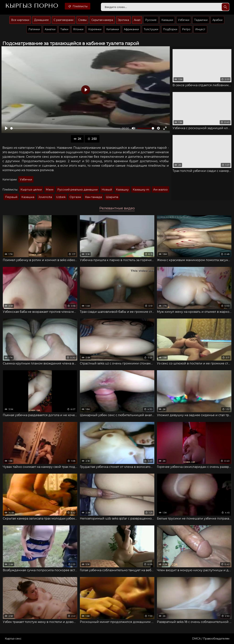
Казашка (28, 197)
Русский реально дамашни (77, 190)
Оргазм (75, 197)
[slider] (65, 128)
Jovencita (45, 197)
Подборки (170, 29)
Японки (78, 29)
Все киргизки (20, 20)
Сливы (82, 20)
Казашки (167, 20)
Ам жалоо (160, 190)
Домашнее (41, 20)
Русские (151, 20)
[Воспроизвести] (6, 128)
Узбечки (184, 20)
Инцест (200, 29)
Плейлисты (78, 6)
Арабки (217, 20)
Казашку (122, 190)
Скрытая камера (102, 20)
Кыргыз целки (31, 190)
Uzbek (61, 197)
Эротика (123, 20)
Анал (137, 20)
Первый (11, 197)
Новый (107, 190)
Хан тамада (93, 197)
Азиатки (50, 29)
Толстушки (151, 29)
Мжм (50, 190)
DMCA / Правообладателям (211, 639)
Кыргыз (32, 6)
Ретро (186, 29)
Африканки (131, 29)
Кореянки (95, 29)
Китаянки (113, 29)
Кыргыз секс (13, 639)
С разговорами (63, 20)
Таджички (201, 20)
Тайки (64, 29)
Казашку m (141, 190)
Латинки (34, 29)
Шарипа (112, 197)
